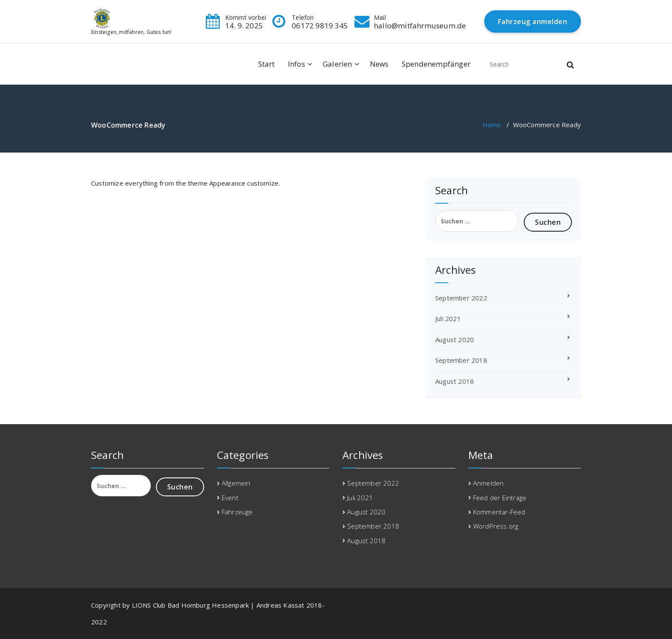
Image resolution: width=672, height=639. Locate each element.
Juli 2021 (448, 318)
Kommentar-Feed (499, 512)
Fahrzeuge (237, 512)
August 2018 (455, 381)
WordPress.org (496, 526)
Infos (296, 64)
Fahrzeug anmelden (533, 21)
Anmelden (489, 483)
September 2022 (461, 298)
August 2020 (455, 339)
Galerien (338, 64)
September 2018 (461, 360)
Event (230, 498)
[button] (571, 64)
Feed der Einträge (500, 498)
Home (492, 125)
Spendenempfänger (436, 64)
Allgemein (236, 483)
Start (267, 64)
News (379, 64)
